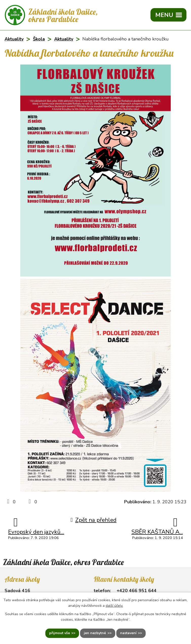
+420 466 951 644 (137, 591)
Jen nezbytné (95, 633)
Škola (39, 39)
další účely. (114, 606)
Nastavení (128, 633)
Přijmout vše (60, 633)
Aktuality (14, 39)
